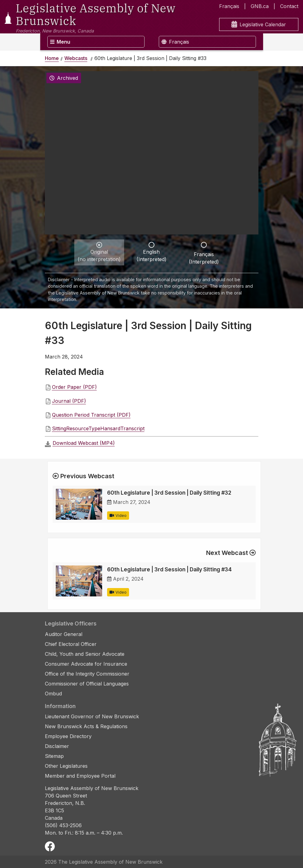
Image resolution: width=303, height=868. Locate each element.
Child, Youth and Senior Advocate (85, 654)
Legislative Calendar (259, 25)
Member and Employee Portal (80, 776)
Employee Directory (68, 736)
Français (229, 6)
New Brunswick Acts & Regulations (86, 726)
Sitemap (54, 756)
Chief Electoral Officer (71, 644)
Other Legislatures (66, 766)
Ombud (53, 694)
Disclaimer (57, 746)
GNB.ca (260, 6)
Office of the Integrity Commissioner (87, 674)
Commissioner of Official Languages (87, 684)
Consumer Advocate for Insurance (86, 664)
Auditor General (64, 634)
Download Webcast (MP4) (84, 443)
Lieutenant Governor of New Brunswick (92, 716)
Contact (289, 6)
